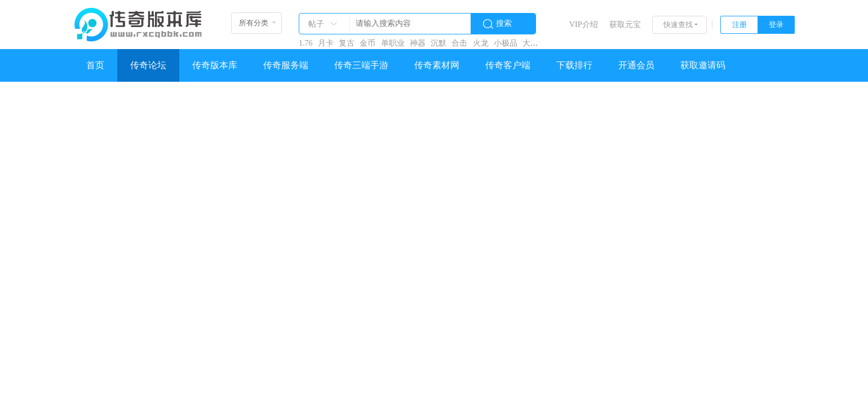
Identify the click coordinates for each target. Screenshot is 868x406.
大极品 (534, 43)
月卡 (326, 43)
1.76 (306, 43)
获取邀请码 (703, 65)
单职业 (393, 43)
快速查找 (678, 25)
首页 (95, 65)
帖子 (316, 24)
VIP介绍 (584, 25)
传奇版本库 (215, 65)
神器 (418, 43)
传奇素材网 (437, 65)
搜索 (504, 23)
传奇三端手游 (361, 65)
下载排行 (574, 65)
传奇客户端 (508, 65)
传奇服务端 (286, 65)
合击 (459, 43)
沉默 (439, 43)
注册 (739, 25)
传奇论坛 (148, 65)
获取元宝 (625, 25)
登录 (776, 25)
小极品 (506, 43)
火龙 (481, 43)
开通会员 (636, 65)
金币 (367, 43)
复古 (347, 43)
